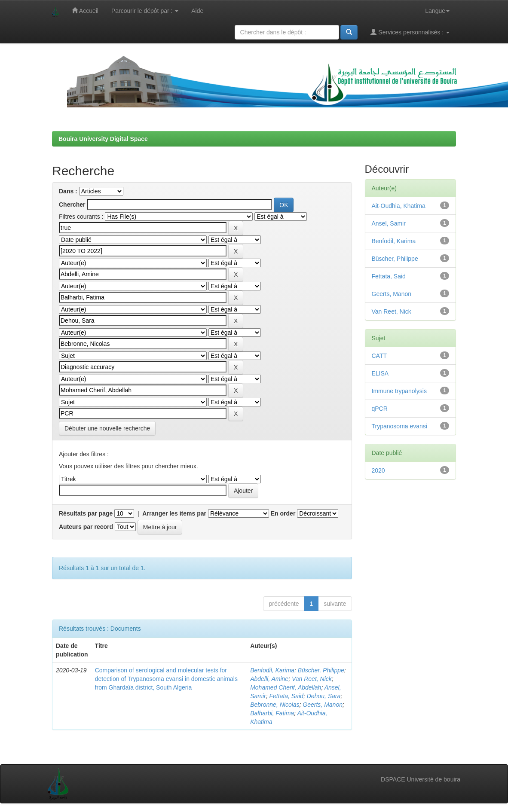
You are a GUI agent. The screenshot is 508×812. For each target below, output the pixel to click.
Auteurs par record (86, 527)
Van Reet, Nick (312, 679)
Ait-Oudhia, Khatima (399, 206)
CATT (379, 356)
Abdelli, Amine (269, 679)
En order (283, 513)
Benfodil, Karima (272, 670)
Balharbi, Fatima (272, 713)
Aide (197, 11)
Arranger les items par (174, 513)
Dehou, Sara (324, 696)
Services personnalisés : (410, 32)
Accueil (85, 11)
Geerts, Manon (323, 705)
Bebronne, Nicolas (275, 705)
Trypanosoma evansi (399, 426)
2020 (378, 470)
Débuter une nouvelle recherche (107, 428)
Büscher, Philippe (321, 670)
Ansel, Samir (389, 223)
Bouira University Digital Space (103, 139)
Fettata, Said (286, 696)
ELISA (380, 373)
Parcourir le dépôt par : (145, 11)
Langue (437, 11)
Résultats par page (86, 513)
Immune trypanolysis (399, 391)
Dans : (68, 191)
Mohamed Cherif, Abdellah (286, 687)
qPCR (380, 409)
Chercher (72, 205)
